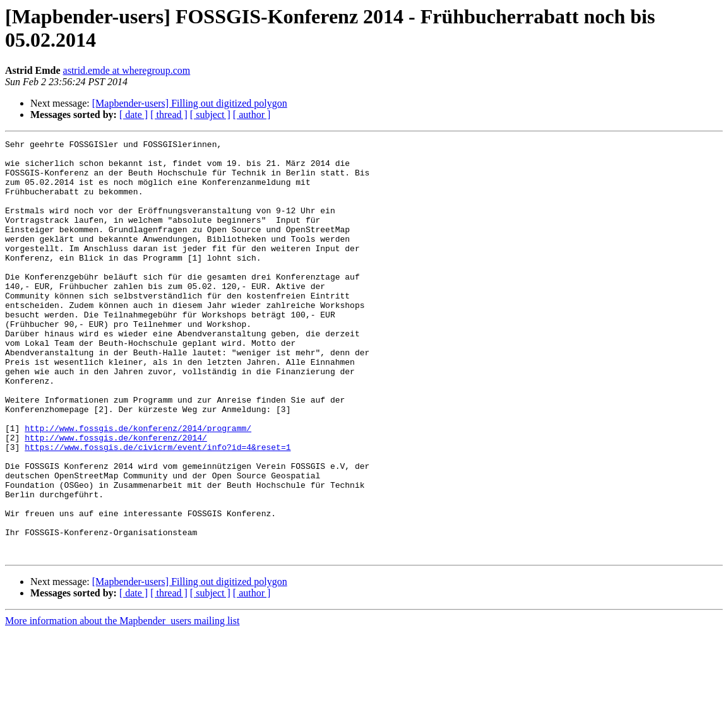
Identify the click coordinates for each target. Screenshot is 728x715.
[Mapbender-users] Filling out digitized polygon (190, 103)
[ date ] (134, 115)
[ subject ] (210, 115)
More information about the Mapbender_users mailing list (122, 704)
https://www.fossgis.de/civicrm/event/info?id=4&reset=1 (158, 509)
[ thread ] (169, 115)
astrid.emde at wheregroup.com (127, 70)
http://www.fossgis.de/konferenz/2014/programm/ (138, 487)
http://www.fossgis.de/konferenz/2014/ (116, 498)
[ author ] (252, 115)
